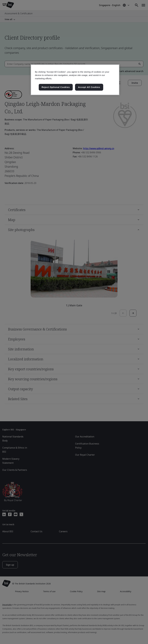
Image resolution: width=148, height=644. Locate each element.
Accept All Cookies (89, 87)
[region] (75, 80)
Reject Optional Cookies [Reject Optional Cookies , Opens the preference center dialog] (56, 87)
